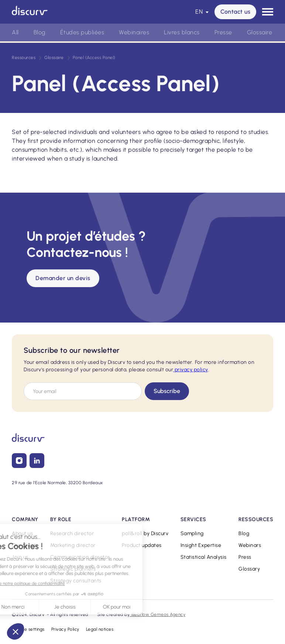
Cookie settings (28, 629)
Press (245, 557)
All (15, 32)
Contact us (235, 12)
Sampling (192, 533)
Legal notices (100, 629)
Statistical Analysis (204, 557)
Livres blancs (182, 32)
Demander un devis (63, 278)
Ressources (24, 58)
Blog (40, 32)
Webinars (250, 545)
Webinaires (134, 32)
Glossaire (260, 32)
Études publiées (82, 32)
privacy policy (191, 370)
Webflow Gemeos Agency (157, 614)
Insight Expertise (201, 545)
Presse (223, 32)
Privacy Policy (65, 629)
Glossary (249, 569)
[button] (202, 12)
